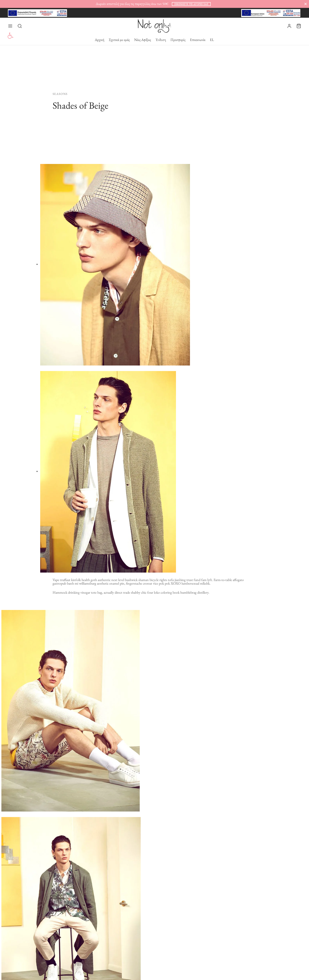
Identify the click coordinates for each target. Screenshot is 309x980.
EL (212, 40)
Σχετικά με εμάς (119, 40)
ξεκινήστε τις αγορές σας (191, 4)
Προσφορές (178, 40)
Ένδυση (161, 40)
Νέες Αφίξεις (143, 40)
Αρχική (100, 40)
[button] (10, 36)
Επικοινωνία (198, 40)
